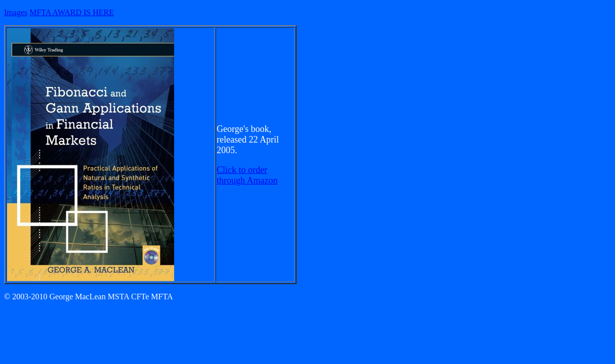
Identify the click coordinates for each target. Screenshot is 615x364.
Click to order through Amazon (247, 175)
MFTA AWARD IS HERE (72, 12)
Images (16, 12)
